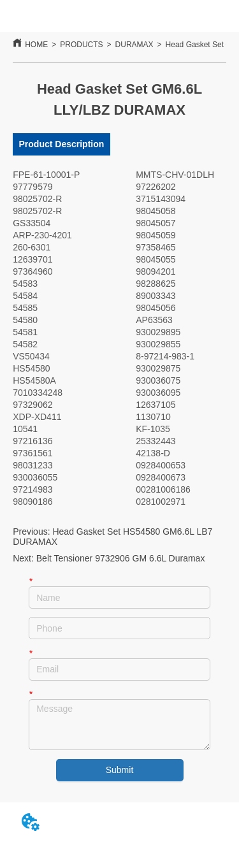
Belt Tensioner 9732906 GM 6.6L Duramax (121, 558)
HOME (36, 45)
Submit (120, 770)
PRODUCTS (81, 45)
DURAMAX (134, 45)
